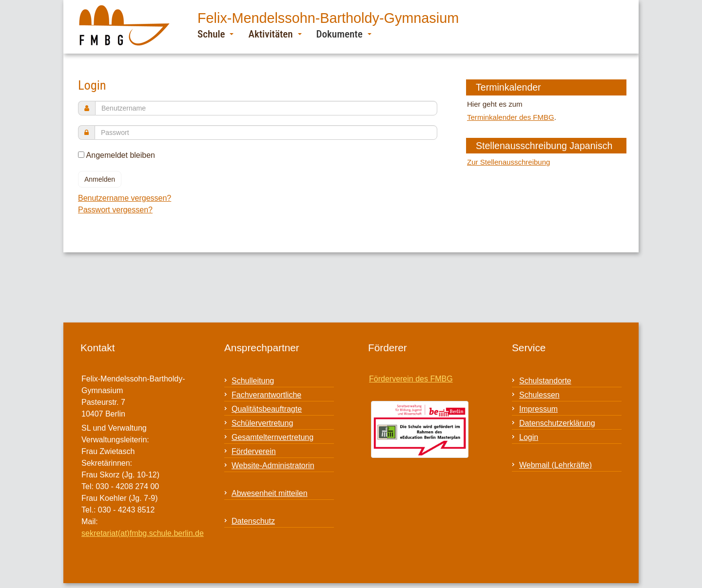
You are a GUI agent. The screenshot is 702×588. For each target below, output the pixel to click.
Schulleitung (253, 381)
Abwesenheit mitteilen (270, 493)
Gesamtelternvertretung (273, 437)
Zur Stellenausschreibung (508, 162)
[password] (266, 133)
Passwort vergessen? (115, 210)
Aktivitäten (275, 34)
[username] (266, 108)
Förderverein (254, 451)
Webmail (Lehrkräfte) (556, 465)
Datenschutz (253, 521)
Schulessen (539, 395)
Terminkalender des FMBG (511, 117)
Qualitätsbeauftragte (267, 409)
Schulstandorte (545, 381)
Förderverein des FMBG (411, 379)
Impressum (538, 409)
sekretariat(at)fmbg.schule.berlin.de (143, 533)
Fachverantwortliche (266, 395)
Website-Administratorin (273, 465)
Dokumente (344, 34)
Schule (215, 34)
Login (529, 437)
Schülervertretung (262, 423)
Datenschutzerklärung (557, 423)
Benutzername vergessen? (125, 198)
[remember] (81, 155)
